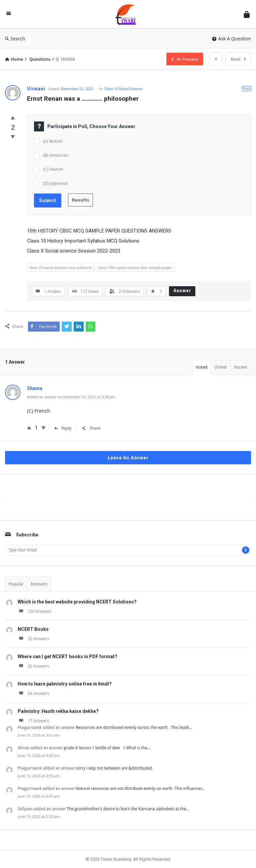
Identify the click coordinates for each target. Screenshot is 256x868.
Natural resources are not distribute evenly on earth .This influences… (140, 788)
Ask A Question (231, 39)
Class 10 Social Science (123, 89)
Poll (246, 89)
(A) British (53, 141)
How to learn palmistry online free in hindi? (65, 684)
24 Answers (33, 693)
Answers (39, 584)
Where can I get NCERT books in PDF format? (67, 657)
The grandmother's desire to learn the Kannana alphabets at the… (128, 809)
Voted (201, 367)
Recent (241, 367)
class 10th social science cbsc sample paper (135, 267)
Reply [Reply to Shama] (63, 428)
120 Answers (34, 611)
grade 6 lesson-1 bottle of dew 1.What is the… (107, 748)
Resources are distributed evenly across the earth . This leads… (134, 727)
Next (238, 59)
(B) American (56, 155)
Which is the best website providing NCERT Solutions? (77, 602)
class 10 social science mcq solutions (60, 267)
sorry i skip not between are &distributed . (116, 768)
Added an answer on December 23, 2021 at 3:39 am (71, 397)
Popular (16, 584)
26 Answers (33, 666)
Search (15, 39)
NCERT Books (33, 629)
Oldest (221, 367)
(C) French (53, 169)
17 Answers (33, 721)
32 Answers (33, 639)
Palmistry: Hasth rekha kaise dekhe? (58, 711)
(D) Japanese (55, 183)
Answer (182, 291)
